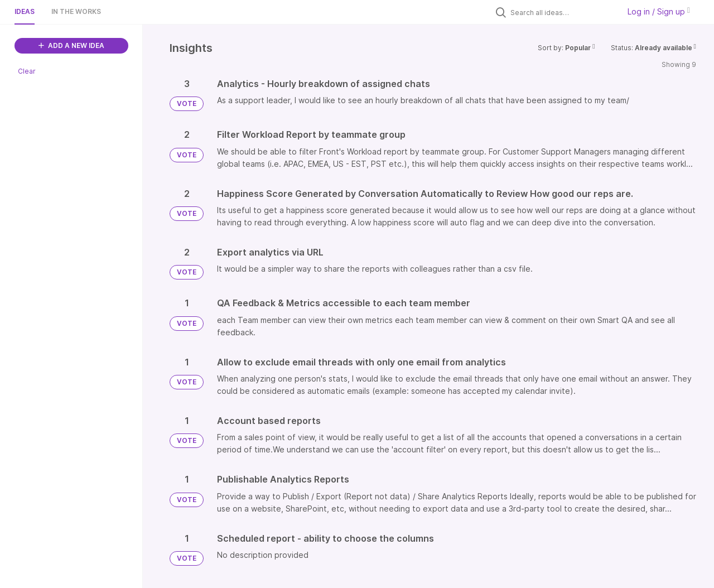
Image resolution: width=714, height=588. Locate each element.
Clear (27, 71)
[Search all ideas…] (562, 12)
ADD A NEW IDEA (71, 45)
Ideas (25, 11)
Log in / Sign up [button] (659, 11)
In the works (76, 11)
